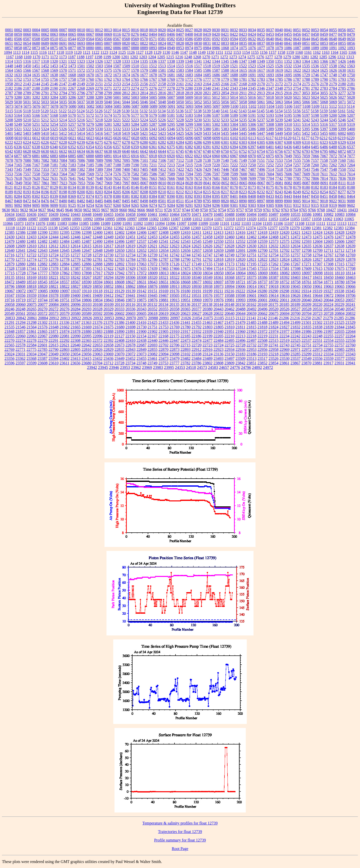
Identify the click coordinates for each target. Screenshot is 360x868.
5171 (81, 115)
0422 (234, 34)
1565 (18, 70)
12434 (42, 237)
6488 (333, 147)
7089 (99, 160)
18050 (219, 273)
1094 (8, 52)
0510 (54, 39)
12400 (97, 232)
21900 (141, 331)
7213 (171, 165)
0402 (144, 34)
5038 (90, 102)
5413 (72, 133)
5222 (126, 120)
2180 (342, 84)
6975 (270, 156)
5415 (90, 133)
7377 (54, 169)
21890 (119, 331)
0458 (315, 34)
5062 (270, 102)
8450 (315, 196)
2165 (216, 84)
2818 (180, 93)
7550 (342, 169)
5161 (342, 111)
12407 (152, 232)
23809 (229, 363)
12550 (218, 241)
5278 (81, 124)
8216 (216, 192)
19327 (328, 291)
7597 (216, 174)
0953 (180, 48)
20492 (251, 309)
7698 (243, 178)
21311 (53, 322)
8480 (63, 201)
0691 (63, 43)
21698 (130, 327)
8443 (288, 196)
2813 (135, 93)
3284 (54, 97)
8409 (261, 196)
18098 (318, 273)
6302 (234, 142)
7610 (315, 174)
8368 (63, 196)
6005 (351, 133)
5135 (171, 111)
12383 (339, 228)
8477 (54, 201)
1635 (36, 75)
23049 (53, 354)
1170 (36, 57)
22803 (64, 349)
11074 (30, 223)
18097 (307, 273)
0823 (153, 43)
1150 (210, 52)
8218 (234, 192)
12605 (328, 241)
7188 (117, 165)
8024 (180, 183)
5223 (135, 120)
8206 (126, 192)
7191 (144, 165)
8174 (261, 187)
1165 (343, 52)
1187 (72, 57)
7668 (180, 178)
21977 (284, 331)
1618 (270, 70)
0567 (117, 39)
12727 (75, 255)
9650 (78, 210)
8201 (90, 192)
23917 (328, 363)
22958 (273, 349)
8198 (63, 192)
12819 (229, 259)
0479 (351, 34)
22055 (9, 336)
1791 (333, 79)
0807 (108, 43)
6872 (342, 151)
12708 (306, 250)
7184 (81, 165)
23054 (75, 354)
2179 (333, 84)
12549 (207, 241)
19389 (64, 295)
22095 (86, 336)
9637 (42, 210)
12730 (108, 255)
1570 (63, 70)
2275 (144, 88)
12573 (273, 241)
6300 (216, 142)
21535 (9, 327)
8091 (324, 183)
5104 (270, 106)
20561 (20, 313)
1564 (9, 70)
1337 (162, 61)
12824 (284, 259)
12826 (306, 259)
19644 (317, 295)
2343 (234, 88)
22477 (207, 340)
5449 (279, 133)
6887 (81, 156)
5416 (99, 133)
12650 (119, 250)
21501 (306, 322)
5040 (108, 102)
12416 (240, 232)
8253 (315, 192)
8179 (297, 187)
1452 (45, 66)
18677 (196, 282)
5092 (180, 106)
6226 (45, 142)
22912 (196, 349)
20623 (185, 313)
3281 (27, 97)
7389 (99, 169)
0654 (27, 43)
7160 (342, 160)
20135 (174, 304)
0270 (126, 34)
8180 (306, 187)
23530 (284, 358)
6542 (9, 151)
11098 (192, 223)
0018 (144, 30)
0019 (153, 30)
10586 (306, 214)
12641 (20, 250)
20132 (152, 304)
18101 (329, 273)
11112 (331, 223)
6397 (252, 147)
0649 (342, 39)
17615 (317, 268)
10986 (22, 219)
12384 (350, 228)
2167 (234, 84)
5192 (261, 115)
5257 (72, 124)
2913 (261, 93)
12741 (163, 255)
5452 (306, 133)
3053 (306, 93)
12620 (141, 246)
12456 (185, 237)
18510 (31, 282)
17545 (251, 268)
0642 (288, 39)
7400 (126, 169)
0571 (153, 39)
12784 (130, 259)
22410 (130, 340)
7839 (351, 178)
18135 (9, 277)
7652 (117, 178)
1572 (81, 70)
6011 (27, 138)
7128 (198, 160)
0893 (153, 48)
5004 (144, 97)
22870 (163, 349)
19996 (251, 300)
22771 (20, 349)
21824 (273, 327)
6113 (252, 138)
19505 (174, 295)
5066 (306, 102)
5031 (27, 102)
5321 (18, 129)
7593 (180, 174)
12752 (262, 255)
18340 (196, 277)
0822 (144, 43)
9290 (180, 205)
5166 (36, 115)
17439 (152, 268)
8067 (261, 183)
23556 (317, 358)
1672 (108, 75)
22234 (284, 336)
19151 (152, 291)
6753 (252, 151)
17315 (339, 264)
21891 (130, 331)
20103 (87, 304)
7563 (54, 174)
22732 (251, 345)
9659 (114, 210)
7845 (9, 183)
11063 (338, 219)
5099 (225, 106)
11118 (10, 228)
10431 (342, 210)
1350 (270, 61)
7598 (225, 174)
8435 (279, 196)
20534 (328, 309)
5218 (99, 120)
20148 (229, 304)
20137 (196, 304)
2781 (306, 88)
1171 (45, 57)
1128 (149, 52)
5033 (45, 102)
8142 (99, 187)
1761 (99, 79)
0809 (117, 43)
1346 (234, 61)
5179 (153, 115)
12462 (251, 237)
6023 (90, 138)
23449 (119, 358)
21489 (273, 322)
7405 (144, 169)
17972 (142, 273)
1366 (324, 61)
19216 (229, 291)
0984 (207, 48)
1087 (297, 48)
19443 (141, 295)
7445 (216, 169)
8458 (333, 196)
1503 (99, 66)
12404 (130, 232)
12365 (152, 228)
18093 (296, 273)
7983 (117, 183)
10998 (143, 219)
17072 (152, 264)
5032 (36, 102)
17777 (43, 273)
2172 (279, 84)
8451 (324, 196)
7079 (18, 160)
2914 (270, 93)
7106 (162, 160)
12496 (119, 241)
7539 (297, 169)
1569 (54, 70)
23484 (196, 358)
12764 (317, 255)
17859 (54, 273)
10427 (331, 210)
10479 (207, 214)
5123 (72, 111)
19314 (306, 291)
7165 (18, 165)
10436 (31, 214)
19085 (43, 291)
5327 (72, 129)
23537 (295, 358)
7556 (18, 174)
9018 (324, 201)
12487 (86, 241)
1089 (315, 48)
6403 (279, 147)
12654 (163, 250)
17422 (108, 268)
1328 (117, 61)
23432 (97, 358)
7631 (54, 178)
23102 (185, 354)
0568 (126, 39)
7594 (189, 174)
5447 (261, 133)
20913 (65, 318)
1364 (306, 61)
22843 (130, 349)
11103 (246, 223)
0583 (180, 39)
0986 (216, 48)
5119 (36, 111)
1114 (25, 52)
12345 (64, 228)
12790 (185, 259)
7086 (81, 160)
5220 (108, 120)
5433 (207, 133)
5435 (225, 133)
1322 (72, 61)
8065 (243, 183)
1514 (171, 66)
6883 (54, 156)
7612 (333, 174)
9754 (222, 210)
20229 (339, 304)
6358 (126, 147)
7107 (171, 160)
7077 (351, 156)
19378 (53, 295)
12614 (75, 246)
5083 (99, 106)
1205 (161, 57)
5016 (252, 97)
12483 (53, 241)
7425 (189, 169)
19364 (42, 295)
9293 (198, 205)
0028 (198, 30)
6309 (297, 142)
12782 (108, 259)
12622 (163, 246)
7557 (27, 174)
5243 (315, 120)
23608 (42, 363)
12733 (119, 255)
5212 (45, 120)
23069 (108, 354)
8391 (180, 196)
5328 (81, 129)
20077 (43, 304)
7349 (27, 169)
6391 (207, 147)
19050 (306, 286)
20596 (108, 313)
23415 (86, 358)
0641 (279, 39)
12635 (306, 246)
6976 (279, 156)
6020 (63, 138)
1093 (351, 48)
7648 (99, 178)
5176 (126, 115)
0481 (9, 39)
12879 (9, 264)
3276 (333, 93)
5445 (243, 133)
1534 (297, 66)
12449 (108, 237)
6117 (270, 138)
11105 (268, 223)
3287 (81, 97)
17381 (64, 268)
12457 (196, 237)
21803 (207, 327)
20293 (86, 309)
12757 (295, 255)
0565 (99, 39)
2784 (333, 88)
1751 (9, 79)
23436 (108, 358)
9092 (18, 205)
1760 (90, 79)
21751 (152, 327)
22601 (42, 345)
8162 (180, 187)
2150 (90, 84)
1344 (216, 61)
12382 (328, 228)
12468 (273, 237)
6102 (234, 138)
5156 (297, 111)
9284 (171, 205)
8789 (198, 201)
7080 (27, 160)
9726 (168, 210)
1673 (117, 75)
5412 (63, 133)
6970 (252, 156)
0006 (54, 30)
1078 (270, 48)
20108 (98, 304)
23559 (328, 358)
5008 (180, 97)
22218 (251, 336)
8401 (234, 196)
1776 (198, 79)
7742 (279, 178)
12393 (53, 232)
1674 (126, 75)
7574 (108, 174)
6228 (63, 142)
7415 (171, 169)
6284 (180, 142)
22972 (306, 349)
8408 (252, 196)
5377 (189, 129)
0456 (297, 34)
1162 (317, 52)
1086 (288, 48)
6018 (45, 138)
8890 (243, 201)
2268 (81, 88)
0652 (18, 43)
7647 (90, 178)
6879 (27, 156)
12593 (306, 241)
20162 (251, 304)
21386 (119, 322)
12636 (317, 246)
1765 (135, 79)
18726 (251, 282)
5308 (270, 124)
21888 (108, 331)
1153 (237, 52)
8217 (225, 192)
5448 (270, 133)
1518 (207, 66)
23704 (97, 363)
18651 (163, 282)
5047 (153, 102)
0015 (126, 30)
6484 (306, 147)
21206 (284, 318)
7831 (333, 178)
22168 (163, 336)
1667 (63, 75)
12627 (218, 246)
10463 (163, 214)
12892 (119, 264)
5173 (99, 115)
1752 (18, 79)
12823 (273, 259)
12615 (86, 246)
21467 (218, 322)
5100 (234, 106)
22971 (295, 349)
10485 (218, 214)
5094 (198, 106)
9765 (303, 210)
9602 (351, 205)
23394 (53, 358)
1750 (351, 75)
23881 (317, 363)
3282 (36, 97)
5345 (162, 129)
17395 (86, 268)
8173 (252, 187)
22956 (262, 349)
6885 (72, 156)
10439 (53, 214)
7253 (279, 165)
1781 (243, 79)
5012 (216, 97)
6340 (54, 147)
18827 (75, 286)
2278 (171, 88)
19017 (262, 286)
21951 (229, 331)
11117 (352, 223)
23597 (20, 363)
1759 (81, 79)
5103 (261, 106)
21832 (295, 327)
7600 (243, 174)
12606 (339, 241)
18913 (174, 286)
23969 (147, 367)
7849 (18, 183)
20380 (207, 309)
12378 (284, 228)
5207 (351, 115)
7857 (36, 183)
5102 (252, 106)
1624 (315, 70)
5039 (99, 102)
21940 (218, 331)
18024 (186, 273)
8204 (108, 192)
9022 (333, 201)
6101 (225, 138)
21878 (75, 331)
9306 (279, 205)
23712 (108, 363)
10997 (132, 219)
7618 (18, 178)
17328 (9, 268)
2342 (225, 88)
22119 (108, 336)
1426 (342, 61)
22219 (262, 336)
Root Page (180, 849)
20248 (20, 309)
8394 (207, 196)
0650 (351, 39)
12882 (42, 264)
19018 (273, 286)
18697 (218, 282)
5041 (117, 102)
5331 (108, 129)
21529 (350, 322)
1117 (52, 52)
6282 (162, 142)
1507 (117, 66)
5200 (333, 115)
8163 (189, 187)
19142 (141, 291)
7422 (180, 169)
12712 (339, 250)
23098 (174, 354)
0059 (18, 34)
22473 (185, 340)
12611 (42, 246)
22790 (53, 349)
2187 (27, 88)
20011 (284, 300)
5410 (45, 133)
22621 (64, 345)
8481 (72, 201)
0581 (162, 39)
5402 (18, 133)
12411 (196, 232)
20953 (109, 318)
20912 (54, 318)
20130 (141, 304)
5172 (90, 115)
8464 (351, 196)
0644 (306, 39)
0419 (207, 34)
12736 (141, 255)
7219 (207, 165)
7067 (324, 156)
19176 (174, 291)
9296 (216, 205)
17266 (284, 264)
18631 (141, 282)
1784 (270, 79)
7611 (324, 174)
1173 (63, 57)
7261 (324, 165)
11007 (175, 219)
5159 (324, 111)
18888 (163, 286)
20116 (130, 304)
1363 (297, 61)
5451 (297, 133)
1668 (72, 75)
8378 (108, 196)
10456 (119, 214)
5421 (144, 133)
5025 (324, 97)
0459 (324, 34)
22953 (251, 349)
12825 (295, 259)
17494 (207, 268)
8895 (252, 201)
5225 (153, 120)
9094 (27, 205)
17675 (339, 268)
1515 (180, 66)
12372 (229, 228)
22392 (108, 340)
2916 (288, 93)
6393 (225, 147)
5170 (72, 115)
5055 (216, 102)
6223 (18, 142)
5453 (315, 133)
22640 (75, 345)
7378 (63, 169)
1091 (333, 48)
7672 (198, 178)
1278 (278, 57)
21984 (295, 331)
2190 (54, 88)
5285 (144, 124)
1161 (308, 52)
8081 (279, 183)
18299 (119, 277)
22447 (174, 340)
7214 (180, 165)
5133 (153, 111)
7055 (297, 156)
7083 (54, 160)
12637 (328, 246)
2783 (324, 88)
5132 (144, 111)
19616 (284, 295)
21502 (317, 322)
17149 (196, 264)
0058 (9, 34)
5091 (171, 106)
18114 (350, 273)
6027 (126, 138)
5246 (342, 120)
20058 (10, 304)
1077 (261, 48)
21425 (152, 322)
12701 (273, 250)
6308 (288, 142)
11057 (306, 219)
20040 (306, 300)
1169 (27, 57)
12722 (31, 255)
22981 (328, 349)
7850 (27, 183)
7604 (270, 174)
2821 (207, 93)
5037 (81, 102)
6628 (27, 151)
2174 (297, 84)
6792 (297, 151)
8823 (234, 201)
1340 (189, 61)
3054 (315, 93)
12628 (229, 246)
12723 (42, 255)
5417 (108, 133)
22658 (108, 345)
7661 (144, 178)
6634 (81, 151)
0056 (342, 30)
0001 (9, 30)
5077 (45, 106)
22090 (75, 336)
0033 (243, 30)
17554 (273, 268)
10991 (77, 219)
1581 (162, 70)
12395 (64, 232)
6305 (261, 142)
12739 (152, 255)
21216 (295, 318)
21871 (53, 331)
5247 (351, 120)
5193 (270, 115)
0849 (297, 43)
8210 (162, 192)
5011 (207, 97)
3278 (351, 93)
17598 (295, 268)
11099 (203, 223)
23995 (169, 367)
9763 (285, 210)
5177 (135, 115)
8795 (207, 201)
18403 (295, 277)
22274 (20, 340)
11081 (51, 223)
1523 (252, 66)
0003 (27, 30)
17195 (251, 264)
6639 (117, 151)
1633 (18, 75)
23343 (350, 354)
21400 (130, 322)
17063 (141, 264)
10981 (317, 214)
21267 (317, 318)
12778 (64, 259)
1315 (18, 61)
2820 (198, 93)
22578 (20, 345)
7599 (234, 174)
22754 (317, 345)
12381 (317, 228)
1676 (135, 75)
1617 (261, 70)
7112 (180, 160)
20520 (273, 309)
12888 (97, 264)
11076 (40, 223)
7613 (342, 174)
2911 (243, 93)
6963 (225, 156)
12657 (196, 250)
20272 (53, 309)
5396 (315, 129)
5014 (234, 97)
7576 (117, 174)
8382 (135, 196)
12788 (174, 259)
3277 (342, 93)
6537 (351, 147)
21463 (207, 322)
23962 (136, 367)
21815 (251, 327)
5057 (234, 102)
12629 (240, 246)
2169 (252, 84)
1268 (197, 57)
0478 (342, 34)
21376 (97, 322)
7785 (297, 178)
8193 (27, 192)
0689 (45, 43)
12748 (218, 255)
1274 (242, 57)
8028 (189, 183)
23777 (174, 363)
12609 (20, 246)
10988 (44, 219)
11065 (349, 219)
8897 (261, 201)
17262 (273, 264)
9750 (204, 210)
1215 (170, 57)
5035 (63, 102)
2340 (207, 88)
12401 (108, 232)
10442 (64, 214)
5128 (117, 111)
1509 (126, 66)
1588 (225, 70)
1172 (54, 57)
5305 (243, 124)
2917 (297, 93)
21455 (196, 322)
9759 (258, 210)
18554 (53, 282)
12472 (295, 237)
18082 (285, 273)
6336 (18, 147)
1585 (198, 70)
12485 (75, 241)
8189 (9, 192)
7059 (306, 156)
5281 (108, 124)
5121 (54, 111)
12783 (119, 259)
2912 (252, 93)
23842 (240, 363)
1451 (36, 66)
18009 (153, 273)
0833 (225, 43)
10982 (328, 214)
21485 (251, 322)
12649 (108, 250)
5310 (288, 124)
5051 (189, 102)
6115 (261, 138)
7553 (9, 174)
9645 (60, 210)
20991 (164, 318)
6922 (189, 156)
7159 (333, 160)
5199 (324, 115)
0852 (315, 43)
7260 (315, 165)
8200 (81, 192)
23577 (339, 358)
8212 (180, 192)
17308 (328, 264)
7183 (72, 165)
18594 (97, 282)
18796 (9, 286)
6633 (72, 151)
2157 (153, 84)
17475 (185, 268)
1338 (171, 61)
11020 (251, 219)
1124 (113, 52)
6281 (153, 142)
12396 (75, 232)
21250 (306, 318)
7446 (225, 169)
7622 (45, 178)
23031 (20, 354)
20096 (76, 304)
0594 (234, 39)
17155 (207, 264)
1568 (45, 70)
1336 (153, 61)
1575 (108, 70)
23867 (295, 363)
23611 (64, 363)
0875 (54, 48)
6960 (216, 156)
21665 (75, 327)
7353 (45, 169)
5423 (162, 133)
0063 (54, 34)
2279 (180, 88)
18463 (350, 277)
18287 (97, 277)
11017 (219, 219)
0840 (279, 43)
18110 (340, 273)
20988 (153, 318)
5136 (180, 111)
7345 (18, 169)
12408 (163, 232)
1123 (104, 52)
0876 (63, 48)
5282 (117, 124)
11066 (8, 223)
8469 (18, 201)
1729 (306, 75)
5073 (9, 106)
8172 (243, 187)
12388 (31, 232)
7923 (63, 183)
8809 (216, 201)
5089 (153, 106)
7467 (243, 169)
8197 (54, 192)
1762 (108, 79)
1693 (270, 75)
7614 (351, 174)
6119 (279, 138)
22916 (207, 349)
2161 (180, 84)
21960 (240, 331)
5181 (171, 115)
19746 (53, 300)
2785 (342, 88)
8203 (99, 192)
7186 (99, 165)
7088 (90, 160)
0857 (9, 48)
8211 (171, 192)
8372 (81, 196)
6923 (198, 156)
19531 (196, 295)
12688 (229, 250)
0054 (324, 30)
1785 (279, 79)
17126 (174, 264)
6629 (36, 151)
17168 (218, 264)
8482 (81, 201)
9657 (105, 210)
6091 (144, 138)
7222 (234, 165)
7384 (90, 169)
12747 (207, 255)
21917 (185, 331)
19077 (32, 291)
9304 (261, 205)
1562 (342, 66)
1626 (333, 70)
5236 (252, 120)
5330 (99, 129)
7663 (153, 178)
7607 (297, 174)
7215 (189, 165)
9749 (195, 210)
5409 (36, 133)
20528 (306, 309)
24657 (224, 367)
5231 (207, 120)
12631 (262, 246)
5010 (198, 97)
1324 (90, 61)
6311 (315, 142)
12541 (163, 241)
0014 (117, 30)
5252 (45, 124)
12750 (240, 255)
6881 (36, 156)
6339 (45, 147)
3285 (63, 97)
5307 (261, 124)
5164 (18, 115)
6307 (279, 142)
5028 (351, 97)
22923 (218, 349)
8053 (234, 183)
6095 (180, 138)
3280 (18, 97)
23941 (350, 363)
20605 (141, 313)
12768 (339, 255)
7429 (207, 169)
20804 (339, 313)
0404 (153, 34)
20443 (218, 309)
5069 (333, 102)
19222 (240, 291)
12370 (207, 228)
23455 (141, 358)
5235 (243, 120)
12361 (108, 228)
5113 (342, 106)
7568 (81, 174)
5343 (153, 129)
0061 (36, 34)
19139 (130, 291)
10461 (152, 214)
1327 (108, 61)
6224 (27, 142)
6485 (315, 147)
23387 (42, 358)
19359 (31, 295)
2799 (108, 93)
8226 (252, 192)
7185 (90, 165)
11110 (310, 223)
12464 (262, 237)
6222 (9, 142)
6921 (180, 156)
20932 (98, 318)
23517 (262, 358)
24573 (202, 367)
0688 (36, 43)
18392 (284, 277)
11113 (342, 223)
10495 (262, 214)
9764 (294, 210)
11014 (208, 219)
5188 (225, 115)
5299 (189, 124)
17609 (306, 268)
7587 (162, 174)
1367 (333, 61)
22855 (152, 349)
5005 (153, 97)
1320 (54, 61)
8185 (342, 187)
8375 (99, 196)
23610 (53, 363)
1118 (60, 52)
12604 (317, 241)
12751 (251, 255)
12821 (251, 259)
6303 (243, 142)
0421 (225, 34)
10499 (284, 214)
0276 (135, 34)
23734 (130, 363)
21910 (174, 331)
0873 (36, 48)
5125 (90, 111)
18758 (295, 282)
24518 (191, 367)
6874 (9, 156)
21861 (31, 331)
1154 (246, 52)
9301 (234, 205)
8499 (153, 201)
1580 (153, 70)
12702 (284, 250)
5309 (279, 124)
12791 (196, 259)
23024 (9, 354)
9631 (15, 210)
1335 (144, 61)
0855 (342, 43)
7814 (324, 178)
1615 (243, 70)
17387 (75, 268)
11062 (327, 219)
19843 (108, 300)
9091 (9, 205)
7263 (342, 165)
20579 (64, 313)
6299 (207, 142)
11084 (73, 223)
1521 (234, 66)
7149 (243, 160)
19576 (207, 295)
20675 (273, 313)
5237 (261, 120)
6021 (72, 138)
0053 (315, 30)
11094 (160, 223)
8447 (306, 196)
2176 (315, 84)
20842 (21, 318)
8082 (288, 183)
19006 (240, 286)
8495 (126, 201)
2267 (72, 88)
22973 (317, 349)
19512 (185, 295)
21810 (229, 327)
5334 (135, 129)
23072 (130, 354)
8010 (162, 183)
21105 (219, 318)
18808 (20, 286)
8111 (342, 183)
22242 (295, 336)
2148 (72, 84)
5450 (288, 133)
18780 (339, 282)
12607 (350, 241)
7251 (261, 165)
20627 (196, 313)
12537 (141, 241)
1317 (36, 61)
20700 (295, 313)
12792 (207, 259)
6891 (108, 156)
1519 (216, 66)
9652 (87, 210)
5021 (297, 97)
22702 (163, 345)
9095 (36, 205)
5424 (171, 133)
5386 (252, 129)
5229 (189, 120)
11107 (289, 223)
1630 (342, 70)
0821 (135, 43)
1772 (189, 79)
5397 (324, 129)
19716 (9, 300)
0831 (207, 43)
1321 (63, 61)
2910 (234, 93)
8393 (198, 196)
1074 (234, 48)
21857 (20, 331)
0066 (81, 34)
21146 (273, 318)
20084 (54, 304)
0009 (72, 30)
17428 (119, 268)
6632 (63, 151)
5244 (324, 120)
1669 (81, 75)
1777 (207, 79)
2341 (216, 88)
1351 (279, 61)
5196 (297, 115)
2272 (117, 88)
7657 (126, 178)
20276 (64, 309)
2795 (72, 93)
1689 (243, 75)
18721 (240, 282)
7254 (288, 165)
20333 (119, 309)
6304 (252, 142)
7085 (72, 160)
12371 (218, 228)
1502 (90, 66)
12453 (152, 237)
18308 (141, 277)
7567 (72, 174)
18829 (86, 286)
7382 (81, 169)
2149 (81, 84)
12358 (86, 228)
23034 (31, 354)
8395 (216, 196)
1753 (27, 79)
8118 (351, 183)
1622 (297, 70)
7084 (63, 160)
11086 (95, 223)
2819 (189, 93)
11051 (262, 219)
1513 (162, 66)
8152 (162, 187)
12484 (64, 241)
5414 (81, 133)
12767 (328, 255)
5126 (99, 111)
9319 (333, 205)
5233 (225, 120)
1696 (297, 75)
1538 (333, 66)
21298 (31, 322)
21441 (185, 322)
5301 (207, 124)
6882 (45, 156)
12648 (97, 250)
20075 (32, 304)
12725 (64, 255)
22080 (53, 336)
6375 (171, 147)
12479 (9, 241)
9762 (276, 210)
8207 (135, 192)
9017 (315, 201)
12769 (350, 255)
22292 (64, 340)
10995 (110, 219)
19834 (97, 300)
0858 (18, 48)
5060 (252, 102)
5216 (81, 120)
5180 (162, 115)
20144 (218, 304)
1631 (351, 70)
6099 (216, 138)
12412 (207, 232)
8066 (252, 183)
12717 (20, 255)
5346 (171, 129)
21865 (42, 331)
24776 (235, 367)
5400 (351, 129)
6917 (144, 156)
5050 (180, 102)
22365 (86, 340)
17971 (131, 273)
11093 (149, 223)
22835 (119, 349)
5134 (162, 111)
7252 (270, 165)
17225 (262, 264)
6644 (162, 151)
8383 (144, 196)
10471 (196, 214)
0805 (99, 43)
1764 (126, 79)
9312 (297, 205)
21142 (262, 318)
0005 (45, 30)
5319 (351, 124)
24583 (213, 367)
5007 (171, 97)
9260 (117, 205)
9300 (225, 205)
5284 (135, 124)
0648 (333, 39)
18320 (152, 277)
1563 (351, 66)
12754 (273, 255)
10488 (229, 214)
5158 (315, 111)
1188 (81, 57)
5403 (27, 133)
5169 (63, 115)
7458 (234, 169)
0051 (297, 30)
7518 (279, 169)
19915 (174, 300)
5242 (306, 120)
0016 (135, 30)
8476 (45, 201)
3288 (90, 97)
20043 (317, 300)
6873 (351, 151)
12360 (97, 228)
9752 (213, 210)
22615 (53, 345)
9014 (306, 201)
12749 (229, 255)
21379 (108, 322)
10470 (185, 214)
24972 (268, 367)
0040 (279, 30)
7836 (342, 178)
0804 (90, 43)
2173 (288, 84)
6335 (9, 147)
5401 (9, 133)
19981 (229, 300)
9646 (69, 210)
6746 (189, 151)
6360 (144, 147)
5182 (180, 115)
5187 (216, 115)
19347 (9, 295)
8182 (315, 187)
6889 (99, 156)
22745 (295, 345)
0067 (90, 34)
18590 (86, 282)
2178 (324, 84)
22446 (163, 340)
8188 (351, 187)
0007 (63, 30)
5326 (63, 129)
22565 (9, 345)
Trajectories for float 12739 (180, 832)
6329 (342, 142)
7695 (234, 178)
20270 (42, 309)
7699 (252, 178)
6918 (153, 156)
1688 (234, 75)
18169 (31, 277)
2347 (270, 88)
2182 (9, 88)
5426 (189, 133)
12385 (9, 232)
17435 (141, 268)
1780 (234, 79)
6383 (198, 147)
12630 (251, 246)
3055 (324, 93)
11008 (186, 219)
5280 (99, 124)
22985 (339, 349)
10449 (97, 214)
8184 (333, 187)
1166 (352, 52)
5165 (27, 115)
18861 (119, 286)
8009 (153, 183)
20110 (120, 304)
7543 (306, 169)
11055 (295, 219)
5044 (126, 102)
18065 (252, 273)
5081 (81, 106)
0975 (198, 48)
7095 (126, 160)
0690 (54, 43)
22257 (339, 336)
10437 (42, 214)
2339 (198, 88)
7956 (90, 183)
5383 (225, 129)
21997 (328, 331)
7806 (315, 178)
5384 (234, 129)
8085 (297, 183)
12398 (86, 232)
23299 (306, 354)
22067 (42, 336)
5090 (162, 106)
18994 (229, 286)
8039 (198, 183)
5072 (351, 102)
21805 (218, 327)
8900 (288, 201)
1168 (19, 57)
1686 (216, 75)
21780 (185, 327)
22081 (64, 336)
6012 (36, 138)
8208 (144, 192)
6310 (306, 142)
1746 (315, 75)
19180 (185, 291)
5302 (216, 124)
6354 (90, 147)
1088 (306, 48)
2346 (261, 88)
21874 (64, 331)
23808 (218, 363)
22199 (207, 336)
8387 (162, 196)
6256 (90, 142)
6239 (81, 142)
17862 (65, 273)
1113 (17, 52)
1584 (189, 70)
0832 (216, 43)
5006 (162, 97)
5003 (135, 97)
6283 (171, 142)
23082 (152, 354)
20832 (350, 313)
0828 (180, 43)
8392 (189, 196)
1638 (54, 75)
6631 (54, 151)
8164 (198, 187)
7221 (225, 165)
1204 (152, 57)
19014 (251, 286)
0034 (252, 30)
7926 (72, 183)
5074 (18, 106)
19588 (229, 295)
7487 (252, 169)
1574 (99, 70)
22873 (174, 349)
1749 (342, 75)
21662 (64, 327)
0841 (288, 43)
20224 (328, 304)
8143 (108, 187)
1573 (90, 70)
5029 (9, 102)
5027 (342, 97)
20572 (42, 313)
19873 (130, 300)
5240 (288, 120)
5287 (153, 124)
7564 (63, 174)
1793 (342, 79)
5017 (261, 97)
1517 (198, 66)
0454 (279, 34)
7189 (126, 165)
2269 (90, 88)
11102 (235, 223)
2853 (216, 93)
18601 (108, 282)
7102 (153, 160)
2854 (225, 93)
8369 (72, 196)
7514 (270, 169)
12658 (207, 250)
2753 (288, 88)
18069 (263, 273)
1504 (108, 66)
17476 (196, 268)
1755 (45, 79)
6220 (351, 138)
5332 (117, 129)
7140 (225, 160)
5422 (153, 133)
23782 (185, 363)
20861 (32, 318)
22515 (273, 340)
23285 (295, 354)
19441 (130, 295)
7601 (252, 174)
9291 (189, 205)
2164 (207, 84)
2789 (27, 93)
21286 (350, 318)
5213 (54, 120)
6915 (126, 156)
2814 (144, 93)
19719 (20, 300)
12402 (119, 232)
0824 (162, 43)
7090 (108, 160)
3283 (45, 97)
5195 (288, 115)
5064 (288, 102)
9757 (240, 210)
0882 (108, 48)
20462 (229, 309)
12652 (141, 250)
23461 (152, 358)
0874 (45, 48)
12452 (141, 237)
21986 (306, 331)
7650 (108, 178)
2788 (18, 93)
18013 (164, 273)
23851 (251, 363)
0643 (297, 39)
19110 (87, 291)
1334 (135, 61)
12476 (328, 237)
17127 (185, 264)
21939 (207, 331)
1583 (180, 70)
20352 (152, 309)
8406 (243, 196)
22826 (97, 349)
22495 (229, 340)
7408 (153, 169)
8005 (135, 183)
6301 (225, 142)
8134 (72, 187)
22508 (262, 340)
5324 (45, 129)
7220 (216, 165)
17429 (130, 268)
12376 (262, 228)
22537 (306, 340)
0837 (261, 43)
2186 (18, 88)
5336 (144, 129)
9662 (132, 210)
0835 (243, 43)
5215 (72, 120)
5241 (297, 120)
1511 (144, 66)
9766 (312, 210)
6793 (306, 151)
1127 (140, 52)
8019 (171, 183)
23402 (64, 358)
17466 (174, 268)
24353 (180, 367)
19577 (218, 295)
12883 (53, 264)
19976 (218, 300)
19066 (350, 286)
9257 (108, 205)
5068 (324, 102)
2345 (252, 88)
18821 (53, 286)
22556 (350, 340)
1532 (288, 66)
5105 (279, 106)
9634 (33, 210)
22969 (284, 349)
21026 (186, 318)
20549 (9, 313)
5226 (162, 120)
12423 (306, 232)
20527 (295, 309)
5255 (63, 124)
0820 (126, 43)
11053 (273, 219)
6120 (288, 138)
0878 (81, 48)
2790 (36, 93)
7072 (333, 156)
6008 (9, 138)
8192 (18, 192)
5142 (234, 111)
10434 (9, 214)
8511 (180, 201)
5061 (261, 102)
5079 (63, 106)
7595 (198, 174)
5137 (189, 111)
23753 (163, 363)
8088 (315, 183)
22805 (75, 349)
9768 (321, 210)
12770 (9, 259)
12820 (240, 259)
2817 (171, 93)
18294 (108, 277)
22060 (20, 336)
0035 (261, 30)
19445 (152, 295)
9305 (270, 205)
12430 (9, 237)
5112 (333, 106)
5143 (243, 111)
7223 (243, 165)
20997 (175, 318)
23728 (119, 363)
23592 (350, 358)
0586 (189, 39)
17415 (97, 268)
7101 (144, 160)
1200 (116, 57)
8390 (171, 196)
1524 (261, 66)
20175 (273, 304)
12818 (218, 259)
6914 (117, 156)
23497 (229, 358)
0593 (225, 39)
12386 (20, 232)
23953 (125, 367)
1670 (90, 75)
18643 (152, 282)
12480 (20, 241)
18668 (185, 282)
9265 (135, 205)
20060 (21, 304)
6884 (63, 156)
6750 (225, 151)
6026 (117, 138)
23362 (20, 358)
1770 (180, 79)
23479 (174, 358)
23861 (284, 363)
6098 (207, 138)
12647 (86, 250)
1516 (189, 66)
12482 (42, 241)
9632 (24, 210)
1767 (153, 79)
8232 (261, 192)
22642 (86, 345)
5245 (333, 120)
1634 (27, 75)
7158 (324, 160)
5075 (27, 106)
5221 (117, 120)
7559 (45, 174)
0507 (27, 39)
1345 (225, 61)
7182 (63, 165)
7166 (27, 165)
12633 (284, 246)
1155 (255, 52)
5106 (288, 106)
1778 (216, 79)
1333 (126, 61)
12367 (174, 228)
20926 (87, 318)
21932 (196, 331)
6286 (198, 142)
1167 (10, 57)
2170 (261, 84)
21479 (240, 322)
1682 (180, 75)
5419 (126, 133)
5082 (90, 106)
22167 (152, 336)
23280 (284, 354)
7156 (306, 160)
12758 (306, 255)
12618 (119, 246)
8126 (36, 187)
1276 (260, 57)
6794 (315, 151)
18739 (273, 282)
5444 (234, 133)
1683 (189, 75)
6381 (180, 147)
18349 (207, 277)
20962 (120, 318)
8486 (108, 201)
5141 (225, 111)
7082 (45, 160)
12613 (64, 246)
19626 (295, 295)
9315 (315, 205)
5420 (135, 133)
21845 (350, 327)
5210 (27, 120)
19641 (306, 295)
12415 (229, 232)
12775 (42, 259)
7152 (270, 160)
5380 (207, 129)
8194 (36, 192)
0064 (63, 34)
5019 (279, 97)
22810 (86, 349)
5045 (135, 102)
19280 (262, 291)
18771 (328, 282)
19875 (141, 300)
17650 (328, 268)
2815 (153, 93)
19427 (119, 295)
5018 (270, 97)
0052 (306, 30)
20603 (130, 313)
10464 (174, 214)
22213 (240, 336)
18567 (75, 282)
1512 (153, 66)
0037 (270, 30)
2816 (162, 93)
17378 (53, 268)
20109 (109, 304)
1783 (261, 79)
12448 (97, 237)
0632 (252, 39)
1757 (63, 79)
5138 (198, 111)
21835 (306, 327)
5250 (27, 124)
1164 (334, 52)
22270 (9, 340)
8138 (81, 187)
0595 (243, 39)
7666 (171, 178)
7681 (216, 178)
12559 (262, 241)
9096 (45, 205)
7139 (216, 160)
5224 (144, 120)
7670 (189, 178)
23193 (262, 354)
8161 (171, 187)
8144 (117, 187)
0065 (72, 34)
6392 (216, 147)
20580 (75, 313)
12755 (284, 255)
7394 (108, 169)
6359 (135, 147)
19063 (328, 286)
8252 (306, 192)
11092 (138, 223)
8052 (225, 183)
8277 (342, 192)
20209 (306, 304)
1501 (81, 66)
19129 (119, 291)
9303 (252, 205)
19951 (185, 300)
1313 (350, 57)
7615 (9, 178)
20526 (284, 309)
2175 (306, 84)
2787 (9, 93)
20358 (174, 309)
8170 (234, 187)
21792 (196, 327)
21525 (339, 322)
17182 (240, 264)
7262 (333, 165)
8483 (90, 201)
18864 (141, 286)
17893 (76, 273)
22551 (317, 340)
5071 (342, 102)
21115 (230, 318)
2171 (270, 84)
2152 (108, 84)
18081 (274, 273)
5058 (243, 102)
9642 (51, 210)
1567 (36, 70)
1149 (202, 52)
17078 (163, 264)
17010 (130, 264)
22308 (75, 340)
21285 (339, 318)
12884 (64, 264)
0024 (171, 30)
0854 (333, 43)
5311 (297, 124)
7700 (261, 178)
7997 (126, 183)
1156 (264, 52)
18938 (207, 286)
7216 (198, 165)
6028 (135, 138)
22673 (119, 345)
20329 (108, 309)
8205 (117, 192)
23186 (251, 354)
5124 (81, 111)
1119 (69, 52)
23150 (229, 354)
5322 (27, 129)
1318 (45, 61)
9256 (99, 205)
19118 (97, 291)
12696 (251, 250)
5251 (36, 124)
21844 (339, 327)
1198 (98, 57)
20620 (174, 313)
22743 (284, 345)
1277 (269, 57)
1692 (261, 75)
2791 (45, 93)
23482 (185, 358)
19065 (339, 286)
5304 (234, 124)
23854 (273, 363)
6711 (171, 151)
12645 (64, 250)
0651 (9, 43)
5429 (198, 133)
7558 (36, 174)
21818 (262, 327)
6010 (18, 138)
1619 (279, 70)
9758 (249, 210)
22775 (31, 349)
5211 (36, 120)
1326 (99, 61)
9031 (342, 201)
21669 (86, 327)
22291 (53, 340)
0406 (171, 34)
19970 (207, 300)
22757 (339, 345)
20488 (240, 309)
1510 (135, 66)
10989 (55, 219)
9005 (297, 201)
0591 (207, 39)
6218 (333, 138)
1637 (45, 75)
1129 (157, 52)
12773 (20, 259)
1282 (314, 57)
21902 (152, 331)
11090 (116, 223)
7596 (207, 174)
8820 (225, 201)
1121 (87, 52)
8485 (99, 201)
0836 (252, 43)
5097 (216, 106)
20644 (240, 313)
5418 (117, 133)
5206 (342, 115)
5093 (189, 106)
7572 (99, 174)
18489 (20, 282)
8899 (279, 201)
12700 (262, 250)
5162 (351, 111)
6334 (351, 142)
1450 (27, 66)
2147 (63, 84)
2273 (126, 88)
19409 (97, 295)
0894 (162, 48)
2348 (279, 88)
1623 (306, 70)
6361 (153, 147)
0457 (306, 34)
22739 (262, 345)
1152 (228, 52)
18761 (306, 282)
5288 (162, 124)
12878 (350, 259)
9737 (177, 210)
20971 (142, 318)
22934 (229, 349)
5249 (18, 124)
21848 (9, 331)
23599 (31, 363)
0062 (45, 34)
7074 (342, 156)
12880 (20, 264)
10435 (20, 214)
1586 (207, 70)
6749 (216, 151)
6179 (315, 138)
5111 (324, 106)
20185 (284, 304)
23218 (273, 354)
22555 (339, 340)
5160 (333, 111)
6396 (243, 147)
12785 (141, 259)
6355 (99, 147)
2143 (27, 84)
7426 (198, 169)
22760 (350, 345)
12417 (251, 232)
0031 (225, 30)
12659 (218, 250)
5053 (207, 102)
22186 (196, 336)
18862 (130, 286)
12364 (141, 228)
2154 (126, 84)
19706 (350, 295)
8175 (270, 187)
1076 (252, 48)
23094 (163, 354)
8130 (63, 187)
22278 (31, 340)
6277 (117, 142)
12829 (339, 259)
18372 (240, 277)
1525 (270, 66)
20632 (218, 313)
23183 (240, 354)
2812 (126, 93)
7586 (153, 174)
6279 (135, 142)
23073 (141, 354)
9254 (90, 205)
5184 (198, 115)
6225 (36, 142)
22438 (141, 340)
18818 (31, 286)
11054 (284, 219)
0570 (144, 39)
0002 (18, 30)
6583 (18, 151)
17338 (20, 268)
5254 (54, 124)
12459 (218, 237)
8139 (90, 187)
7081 (36, 160)
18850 (97, 286)
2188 (36, 88)
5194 (279, 115)
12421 (295, 232)
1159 (290, 52)
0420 (216, 34)
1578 (135, 70)
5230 (198, 120)
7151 (261, 160)
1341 (198, 61)
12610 (31, 246)
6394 (234, 147)
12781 (97, 259)
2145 (45, 84)
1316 (27, 61)
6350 (63, 147)
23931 (339, 363)
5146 (270, 111)
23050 (64, 354)
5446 (252, 133)
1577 (126, 70)
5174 (108, 115)
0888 (135, 48)
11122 (31, 228)
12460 (229, 237)
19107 (76, 291)
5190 (243, 115)
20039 (295, 300)
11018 (230, 219)
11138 (53, 228)
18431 (317, 277)
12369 (196, 228)
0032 (234, 30)
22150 (130, 336)
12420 (284, 232)
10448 (86, 214)
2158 (162, 84)
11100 (214, 223)
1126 (131, 52)
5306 (252, 124)
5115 (9, 111)
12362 (119, 228)
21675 (108, 327)
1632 (9, 75)
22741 (273, 345)
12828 (328, 259)
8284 (18, 196)
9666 (141, 210)
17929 (109, 273)
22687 (141, 345)
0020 (162, 30)
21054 (197, 318)
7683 (225, 178)
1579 (144, 70)
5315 (315, 124)
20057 (350, 300)
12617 (108, 246)
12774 (31, 259)
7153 (279, 160)
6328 (333, 142)
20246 (9, 309)
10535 (295, 214)
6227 (54, 142)
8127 (45, 187)
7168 (45, 165)
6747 (198, 151)
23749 (152, 363)
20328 (97, 309)
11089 (105, 223)
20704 (306, 313)
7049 (288, 156)
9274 (153, 205)
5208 (9, 120)
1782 (252, 79)
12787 (163, 259)
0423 (243, 34)
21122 (240, 318)
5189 (234, 115)
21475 (229, 322)
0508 (36, 39)
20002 (273, 300)
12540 (152, 241)
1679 (162, 75)
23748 (141, 363)
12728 (86, 255)
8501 (162, 201)
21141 (251, 318)
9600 (342, 205)
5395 (306, 129)
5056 (225, 102)
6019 (54, 138)
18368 (229, 277)
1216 (179, 57)
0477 (333, 34)
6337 (27, 147)
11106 (278, 223)
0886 (117, 48)
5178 (144, 115)
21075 (208, 318)
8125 (27, 187)
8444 (297, 196)
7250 (252, 165)
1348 (252, 61)
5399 (342, 129)
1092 (342, 48)
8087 (306, 183)
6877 (18, 156)
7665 (162, 178)
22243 (306, 336)
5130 (126, 111)
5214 (63, 120)
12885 (75, 264)
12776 (53, 259)
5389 (270, 129)
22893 (185, 349)
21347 (75, 322)
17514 (218, 268)
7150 (252, 160)
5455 (324, 133)
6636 (90, 151)
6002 (342, 133)
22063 (31, 336)
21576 (42, 327)
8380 (117, 196)
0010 (81, 30)
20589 (86, 313)
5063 (279, 102)
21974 (273, 331)
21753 (163, 327)
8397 (225, 196)
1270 (206, 57)
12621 (152, 246)
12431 (20, 237)
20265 (31, 309)
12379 (295, 228)
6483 (297, 147)
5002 (126, 97)
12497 (130, 241)
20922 (76, 318)
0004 (36, 30)
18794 (350, 282)
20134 (163, 304)
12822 (262, 259)
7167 (36, 165)
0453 (270, 34)
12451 (130, 237)
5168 (54, 115)
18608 (119, 282)
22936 (240, 349)
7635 (63, 178)
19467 (163, 295)
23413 (75, 358)
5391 (288, 129)
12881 (31, 264)
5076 (36, 106)
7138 (207, 160)
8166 (216, 187)
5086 (126, 106)
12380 (306, 228)
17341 (31, 268)
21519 (328, 322)
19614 (273, 295)
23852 (262, 363)
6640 (126, 151)
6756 (279, 151)
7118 (189, 160)
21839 (328, 327)
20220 (317, 304)
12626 (207, 246)
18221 (53, 277)
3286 (72, 97)
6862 (333, 151)
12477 (339, 237)
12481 (31, 241)
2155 (135, 84)
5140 (216, 111)
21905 (163, 331)
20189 (295, 304)
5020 (288, 97)
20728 (328, 313)
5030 (18, 102)
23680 (86, 363)
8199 (72, 192)
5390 (279, 129)
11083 (62, 223)
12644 (53, 250)
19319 (317, 291)
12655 (174, 250)
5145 (261, 111)
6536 (342, 147)
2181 (351, 84)
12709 (317, 250)
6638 (108, 151)
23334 (328, 354)
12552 (240, 241)
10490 (240, 214)
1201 (125, 57)
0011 (90, 30)
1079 (279, 48)
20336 (130, 309)
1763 (117, 79)
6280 (144, 142)
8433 (270, 196)
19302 (295, 291)
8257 (333, 192)
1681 (171, 75)
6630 (45, 151)
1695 (288, 75)
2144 (36, 84)
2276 (153, 88)
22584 (31, 345)
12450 (119, 237)
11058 (317, 219)
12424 (317, 232)
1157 (272, 52)
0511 (63, 39)
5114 (351, 106)
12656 (185, 250)
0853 (324, 43)
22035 (339, 331)
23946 (114, 367)
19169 (163, 291)
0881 (99, 48)
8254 (324, 192)
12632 (273, 246)
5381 (216, 129)
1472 (63, 66)
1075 (243, 48)
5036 (72, 102)
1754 (36, 79)
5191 (252, 115)
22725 (229, 345)
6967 (234, 156)
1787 (297, 79)
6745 (180, 151)
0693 (81, 43)
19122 (108, 291)
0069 (108, 34)
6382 (189, 147)
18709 (229, 282)
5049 (171, 102)
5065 (297, 102)
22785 (42, 349)
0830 (198, 43)
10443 (75, 214)
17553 (262, 268)
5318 (342, 124)
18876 (152, 286)
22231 (273, 336)
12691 (240, 250)
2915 (279, 93)
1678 (153, 75)
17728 (21, 273)
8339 (54, 196)
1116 (43, 52)
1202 (134, 57)
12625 (196, 246)
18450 (328, 277)
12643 (42, 250)
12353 (75, 228)
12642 (31, 250)
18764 (317, 282)
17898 (87, 273)
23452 (130, 358)
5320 (9, 129)
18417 (306, 277)
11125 (42, 228)
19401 (86, 295)
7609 (306, 174)
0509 (45, 39)
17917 (98, 273)
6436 (288, 147)
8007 (144, 183)
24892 (257, 367)
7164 (9, 165)
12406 (141, 232)
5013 (225, 97)
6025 (108, 138)
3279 (9, 97)
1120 (78, 52)
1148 (193, 52)
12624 (185, 246)
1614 (234, 70)
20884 (43, 318)
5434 (216, 133)
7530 (288, 169)
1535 (306, 66)
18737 (262, 282)
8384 (153, 196)
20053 (339, 300)
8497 (135, 201)
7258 (306, 165)
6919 (162, 156)
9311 (288, 205)
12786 (152, 259)
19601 (251, 295)
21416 (141, 322)
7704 (270, 178)
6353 (81, 147)
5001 (117, 97)
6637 (99, 151)
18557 (64, 282)
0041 (288, 30)
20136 (185, 304)
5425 (180, 133)
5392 (297, 129)
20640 (229, 313)
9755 (231, 210)
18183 (42, 277)
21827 (284, 327)
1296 (332, 57)
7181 (54, 165)
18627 (130, 282)
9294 (207, 205)
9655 (96, 210)
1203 (143, 57)
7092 (117, 160)
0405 (162, 34)
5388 (261, 129)
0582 (171, 39)
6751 (234, 151)
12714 (350, 250)
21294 (20, 322)
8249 (297, 192)
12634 (295, 246)
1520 (225, 66)
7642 (81, 178)
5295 (171, 124)
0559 (81, 39)
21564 (31, 327)
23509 (240, 358)
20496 (262, 309)
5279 (90, 124)
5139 (207, 111)
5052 (198, 102)
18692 (207, 282)
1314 (9, 61)
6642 (144, 151)
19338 (339, 291)
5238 (270, 120)
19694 (339, 295)
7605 (279, 174)
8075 (270, 183)
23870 (306, 363)
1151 (219, 52)
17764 (32, 273)
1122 (95, 52)
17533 (229, 268)
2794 (63, 93)
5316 (324, 124)
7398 (117, 169)
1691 (252, 75)
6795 (324, 151)
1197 (89, 57)
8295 (27, 196)
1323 (81, 61)
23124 (207, 354)
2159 (171, 84)
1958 (9, 84)
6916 (135, 156)
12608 (9, 246)
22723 (207, 345)
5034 (54, 102)
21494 (284, 322)
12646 (75, 250)
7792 (306, 178)
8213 (189, 192)
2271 (108, 88)
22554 (328, 340)
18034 (208, 273)
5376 (180, 129)
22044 (350, 331)
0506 (18, 39)
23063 (97, 354)
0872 (27, 48)
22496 (240, 340)
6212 (324, 138)
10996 (121, 219)
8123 (18, 187)
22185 (185, 336)
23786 (196, 363)
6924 (207, 156)
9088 (351, 201)
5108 (306, 106)
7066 (315, 156)
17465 (163, 268)
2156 (144, 84)
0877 (72, 48)
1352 (288, 61)
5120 (45, 111)
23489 (207, 358)
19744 (42, 300)
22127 (119, 336)
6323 (324, 142)
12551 (229, 241)
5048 (162, 102)
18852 (108, 286)
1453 (54, 66)
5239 (279, 120)
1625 (324, 70)
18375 (251, 277)
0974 (189, 48)
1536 (315, 66)
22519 (284, 340)
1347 (243, 61)
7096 (135, 160)
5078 (54, 106)
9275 (162, 205)
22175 (174, 336)
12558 (251, 241)
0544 (72, 39)
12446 (75, 237)
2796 (81, 93)
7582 (135, 174)
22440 (152, 340)
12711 (328, 250)
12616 (97, 246)
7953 (81, 183)
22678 (130, 345)
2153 (117, 84)
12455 (174, 237)
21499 (295, 322)
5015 (243, 97)
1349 (261, 61)
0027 (189, 30)
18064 (241, 273)
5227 (171, 120)
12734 (130, 255)
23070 (119, 354)
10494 (251, 214)
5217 (90, 120)
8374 (90, 196)
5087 (135, 106)
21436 (174, 322)
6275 (99, 142)
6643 (153, 151)
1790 (324, 79)
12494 (108, 241)
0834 (234, 43)
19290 (273, 291)
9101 (63, 205)
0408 (189, 34)
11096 (171, 223)
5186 (207, 115)
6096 (189, 138)
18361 (218, 277)
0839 (270, 43)
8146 (135, 187)
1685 (207, 75)
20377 (196, 309)
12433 (31, 237)
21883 (97, 331)
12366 (163, 228)
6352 (72, 147)
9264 (126, 205)
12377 (273, 228)
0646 (324, 39)
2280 (189, 88)
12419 (273, 232)
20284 (75, 309)
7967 (99, 183)
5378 (198, 129)
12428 (339, 232)
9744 (186, 210)
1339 (180, 61)
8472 (27, 201)
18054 (230, 273)
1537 (324, 66)
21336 (64, 322)
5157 (306, 111)
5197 (306, 115)
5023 (306, 97)
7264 (351, 165)
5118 (27, 111)
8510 (171, 201)
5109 (315, 106)
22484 (218, 340)
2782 (315, 88)
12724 (53, 255)
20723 (317, 313)
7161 (351, 160)
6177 (306, 138)
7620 (36, 178)
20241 (350, 304)
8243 (279, 192)
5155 (288, 111)
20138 (207, 304)
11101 (225, 223)
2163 (198, 84)
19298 (284, 291)
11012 (197, 219)
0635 (261, 39)
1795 (351, 79)
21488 (262, 322)
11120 (21, 228)
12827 (317, 259)
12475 (317, 237)
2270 (99, 88)
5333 (126, 129)
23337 (339, 354)
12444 (53, 237)
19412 (108, 295)
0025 (180, 30)
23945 (103, 367)
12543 (185, 241)
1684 (198, 75)
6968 (243, 156)
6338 (36, 147)
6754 (261, 151)
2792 (54, 93)
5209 (18, 120)
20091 (65, 304)
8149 (144, 187)
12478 (350, 237)
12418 (262, 232)
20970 (131, 318)
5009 (189, 97)
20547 (350, 309)
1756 (54, 79)
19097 (65, 291)
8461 (342, 196)
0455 (288, 34)
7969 (108, 183)
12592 (295, 241)
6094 (171, 138)
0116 (117, 34)
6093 (162, 138)
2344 (243, 88)
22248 (317, 336)
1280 (296, 57)
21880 (86, 331)
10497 (273, 214)
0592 (216, 39)
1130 (166, 52)
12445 (64, 237)
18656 (174, 282)
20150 (240, 304)
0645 (315, 39)
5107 (297, 106)
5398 (333, 129)
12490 (97, 241)
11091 (127, 223)
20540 (339, 309)
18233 (64, 277)
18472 (9, 282)
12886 (86, 264)
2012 (18, 84)
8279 (351, 192)
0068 (99, 34)
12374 (251, 228)
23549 (306, 358)
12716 (9, 255)
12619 (130, 246)
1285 (323, 57)
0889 (144, 48)
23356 (9, 358)
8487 (117, 201)
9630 (6, 210)
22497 (251, 340)
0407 (180, 34)
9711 (159, 210)
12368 (185, 228)
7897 (54, 183)
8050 (216, 183)
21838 (317, 327)
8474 (36, 201)
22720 (196, 345)
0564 (90, 39)
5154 (279, 111)
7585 (144, 174)
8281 (9, 196)
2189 (45, 88)
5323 (36, 129)
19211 (218, 291)
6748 (207, 151)
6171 (297, 138)
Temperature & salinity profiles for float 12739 (180, 823)
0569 (135, 39)
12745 (196, 255)
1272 (224, 57)
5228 (180, 120)
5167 (45, 115)
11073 (19, 223)
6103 (243, 138)
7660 (135, 178)
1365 (315, 61)
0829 (189, 43)
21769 (174, 327)
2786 (351, 88)
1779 (225, 79)
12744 (185, 255)
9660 (123, 210)
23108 (196, 354)
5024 (315, 97)
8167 (225, 187)
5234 (234, 120)
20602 (119, 313)
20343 (141, 309)
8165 (207, 187)
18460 (339, 277)
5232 (216, 120)
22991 (350, 349)
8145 (126, 187)
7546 (315, 169)
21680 (119, 327)
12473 (306, 237)
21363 (86, 322)
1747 (324, 75)
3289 (99, 97)
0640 (270, 39)
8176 (279, 187)
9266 (144, 205)
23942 (92, 367)
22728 (240, 345)
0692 (72, 43)
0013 (108, 30)
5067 (315, 102)
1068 (225, 48)
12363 (130, 228)
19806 (86, 300)
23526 (273, 358)
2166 (225, 84)
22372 (97, 340)
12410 (185, 232)
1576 (117, 70)
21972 (262, 331)
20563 (31, 313)
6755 (270, 151)
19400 (75, 295)
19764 (75, 300)
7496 (261, 169)
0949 (171, 48)
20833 (10, 318)
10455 (108, 214)
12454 (163, 237)
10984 (350, 214)
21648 (53, 327)
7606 (288, 174)
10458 (130, 214)
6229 (72, 142)
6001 (333, 133)
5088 (144, 106)
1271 (215, 57)
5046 (144, 102)
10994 (99, 219)
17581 (284, 268)
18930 (196, 286)
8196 (45, 192)
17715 (10, 273)
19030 (284, 286)
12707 (295, 250)
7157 (315, 160)
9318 (324, 205)
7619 (27, 178)
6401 (270, 147)
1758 (72, 79)
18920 (185, 286)
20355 (163, 309)
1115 (34, 52)
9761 (267, 210)
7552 (351, 169)
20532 (317, 309)
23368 (31, 358)
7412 (162, 169)
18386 (262, 277)
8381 (126, 196)
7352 (36, 169)
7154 (288, 160)
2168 (243, 84)
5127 (108, 111)
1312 (341, 57)
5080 (72, 106)
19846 (119, 300)
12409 (174, 232)
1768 (162, 79)
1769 (171, 79)
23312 (317, 354)
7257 (297, 165)
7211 (153, 165)
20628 (207, 313)
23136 (218, 354)
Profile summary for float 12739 (180, 840)
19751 (64, 300)
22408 (119, 340)
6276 (108, 142)
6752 (243, 151)
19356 (20, 295)
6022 (81, 138)
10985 (11, 219)
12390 (42, 232)
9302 (243, 205)
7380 (72, 169)
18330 (185, 277)
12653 (152, 250)
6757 (288, 151)
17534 (240, 268)
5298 (180, 124)
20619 (163, 313)
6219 (342, 138)
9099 (54, 205)
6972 (261, 156)
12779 (75, 259)
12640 (9, 250)
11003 (165, 219)
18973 (218, 286)
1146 (175, 52)
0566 (108, 39)
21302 (42, 322)
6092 (153, 138)
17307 (317, 264)
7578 (126, 174)
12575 (284, 241)
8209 (153, 192)
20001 (262, 300)
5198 (315, 115)
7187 (108, 165)
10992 (88, 219)
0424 (252, 34)
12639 (350, 246)
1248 (188, 57)
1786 (288, 79)
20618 (152, 313)
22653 (97, 345)
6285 (189, 142)
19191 (196, 291)
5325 (54, 129)
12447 (86, 237)
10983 (339, 214)
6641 (135, 151)
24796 (246, 367)
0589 (198, 39)
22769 (9, 349)
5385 (243, 129)
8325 (45, 196)
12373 (240, 228)
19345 (350, 291)
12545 (196, 241)
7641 (72, 178)
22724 (218, 345)
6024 (99, 138)
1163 (326, 52)
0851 (306, 43)
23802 (207, 363)
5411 (54, 133)
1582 (171, 70)
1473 (72, 66)
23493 (218, 358)
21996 (317, 331)
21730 (141, 327)
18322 (174, 277)
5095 (207, 106)
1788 (306, 79)
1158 (281, 52)
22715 (185, 345)
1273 (233, 57)
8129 (54, 187)
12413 (218, 232)
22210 (229, 336)
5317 (333, 124)
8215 (207, 192)
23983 (158, 367)
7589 (171, 174)
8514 (189, 201)
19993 (240, 300)
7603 (261, 174)
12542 (174, 241)
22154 (141, 336)
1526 (279, 66)
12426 (328, 232)
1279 (287, 57)
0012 (99, 30)
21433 (163, 322)
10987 (33, 219)
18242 (75, 277)
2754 (297, 88)
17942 (120, 273)
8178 (288, 187)
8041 (207, 183)
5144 (252, 111)
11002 (154, 219)
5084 (108, 106)
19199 (207, 291)
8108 (333, 183)
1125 (122, 52)
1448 (9, 66)
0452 (261, 34)
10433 (353, 210)
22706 (174, 345)
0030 (216, 30)
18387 (273, 277)
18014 (175, 273)
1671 (99, 75)
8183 (324, 187)
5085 (117, 106)
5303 (225, 124)
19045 (295, 286)
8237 (270, 192)
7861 (45, 183)
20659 (251, 313)
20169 (262, 304)
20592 (97, 313)
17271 (306, 264)
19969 (196, 300)
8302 (36, 196)
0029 (207, 30)
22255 (328, 336)
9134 (81, 205)
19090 (54, 291)
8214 (198, 192)
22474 (196, 340)
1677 (144, 75)
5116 (18, 111)
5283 (126, 124)
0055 (333, 30)
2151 (99, 84)
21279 (328, 318)
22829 (108, 349)
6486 (324, 147)
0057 (351, 30)
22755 (328, 345)
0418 (198, 34)
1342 (207, 61)
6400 (261, 147)
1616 (252, 70)
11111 (321, 223)
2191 (63, 88)
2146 (54, 84)
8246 (288, 192)
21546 (20, 327)
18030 (197, 273)
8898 (270, 201)
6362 (162, 147)
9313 (306, 205)
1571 (72, 70)
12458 (207, 237)
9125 (72, 205)
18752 (284, 282)
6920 (171, 156)
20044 (328, 300)
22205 (218, 336)
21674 (97, 327)
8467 (9, 201)
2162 (189, 84)
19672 (328, 295)
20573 (53, 313)
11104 (257, 223)
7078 (9, 160)
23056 (86, 354)
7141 (234, 160)
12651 (130, 250)
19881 (163, 300)
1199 (107, 57)
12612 (53, 246)
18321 (163, 277)
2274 (135, 88)
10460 (141, 214)
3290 (108, 97)
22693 (152, 345)
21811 (240, 327)
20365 (185, 309)
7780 (288, 178)
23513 (251, 358)
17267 (295, 264)
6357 (117, 147)
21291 (9, 322)
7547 (324, 169)
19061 (317, 286)
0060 (27, 34)
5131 (135, 111)
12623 (174, 246)
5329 (90, 129)
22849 (141, 349)
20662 (262, 313)
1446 (351, 61)
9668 (150, 210)
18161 (20, 277)
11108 (300, 223)
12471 (284, 237)
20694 (284, 313)
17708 (350, 268)
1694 (279, 75)
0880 (90, 48)
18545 (42, 282)
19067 (10, 291)
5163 (9, 115)
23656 (75, 363)
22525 (295, 340)
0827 (171, 43)
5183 (189, 115)
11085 (84, 223)
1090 (324, 48)
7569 (90, 174)
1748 (333, 75)
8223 (243, 192)
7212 (162, 165)
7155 (297, 160)
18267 (86, 277)
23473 (163, 358)
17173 (229, 264)
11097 (181, 223)
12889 (108, 264)
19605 (262, 295)
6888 (90, 156)
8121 (9, 187)
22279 (42, 340)
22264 (350, 336)
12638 (339, 246)
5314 (306, 124)
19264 (251, 291)
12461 (240, 237)
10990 (66, 219)
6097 (198, 138)
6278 (126, 142)
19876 (152, 300)
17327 (350, 264)
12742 (174, 255)
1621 (288, 70)
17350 (42, 268)
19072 (21, 291)
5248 (9, 124)
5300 (198, 124)
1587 (216, 70)
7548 (333, 169)
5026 (333, 97)
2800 (117, 93)
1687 (225, 75)
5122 (63, 111)
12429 (350, 232)
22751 (306, 345)
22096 (97, 336)
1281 (305, 57)
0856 (351, 43)
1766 (144, 79)
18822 (64, 286)
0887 (126, 48)
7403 (135, 169)
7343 (9, 169)
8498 (144, 201)
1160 (299, 52)
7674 (207, 178)
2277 (162, 88)
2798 (99, 93)
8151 (153, 187)
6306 (270, 142)
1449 (18, 66)
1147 (184, 52)
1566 (27, 70)
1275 (251, 57)
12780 (86, 259)
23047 (42, 354)
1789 (315, 79)
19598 (240, 295)
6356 (108, 147)
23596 (9, 363)
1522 (243, 66)
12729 (97, 255)
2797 (90, 93)
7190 (135, 165)
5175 (117, 115)
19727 (31, 300)
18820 (42, 286)
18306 (130, 277)
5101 (243, 106)
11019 (241, 219)
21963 (251, 331)
